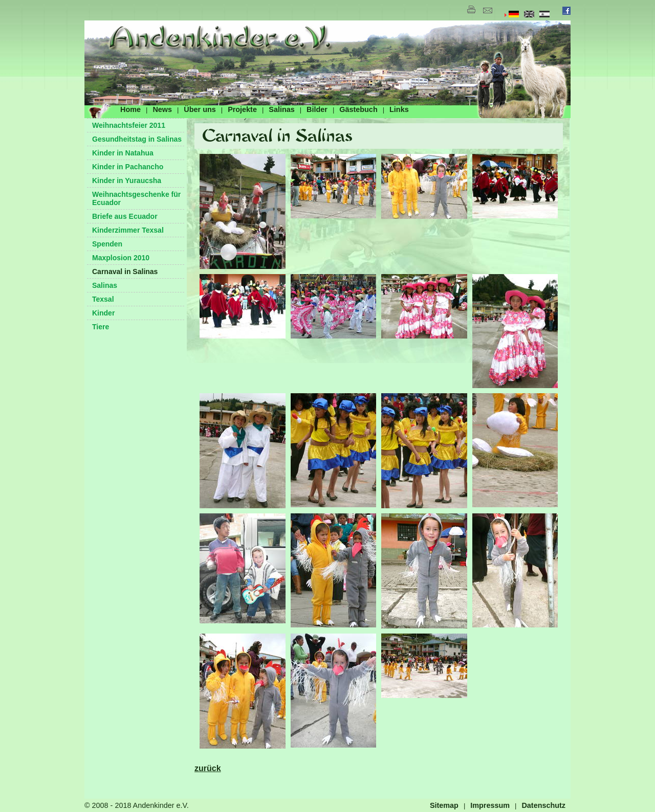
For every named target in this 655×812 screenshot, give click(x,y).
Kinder (103, 313)
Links (399, 109)
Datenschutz (543, 805)
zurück (208, 768)
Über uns (200, 109)
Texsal (103, 299)
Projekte (242, 109)
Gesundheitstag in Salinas (137, 139)
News (162, 109)
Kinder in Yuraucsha (127, 181)
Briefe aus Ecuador (125, 216)
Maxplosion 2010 (121, 258)
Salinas (281, 109)
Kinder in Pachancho (128, 167)
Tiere (101, 327)
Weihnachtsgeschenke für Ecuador (136, 198)
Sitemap (444, 805)
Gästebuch (358, 109)
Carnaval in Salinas (125, 272)
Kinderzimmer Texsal (128, 230)
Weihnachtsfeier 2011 (129, 125)
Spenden (107, 244)
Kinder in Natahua (123, 153)
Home (130, 109)
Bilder (317, 109)
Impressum (490, 805)
